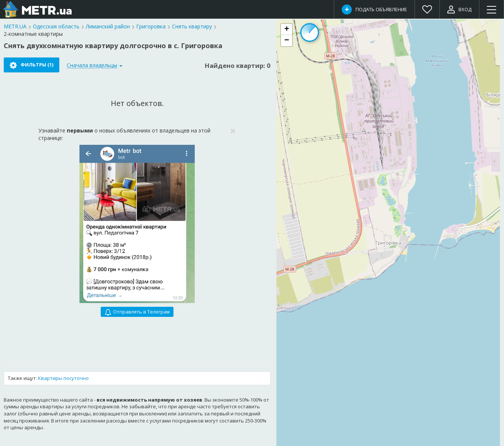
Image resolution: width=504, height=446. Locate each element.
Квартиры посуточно (63, 378)
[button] (287, 29)
